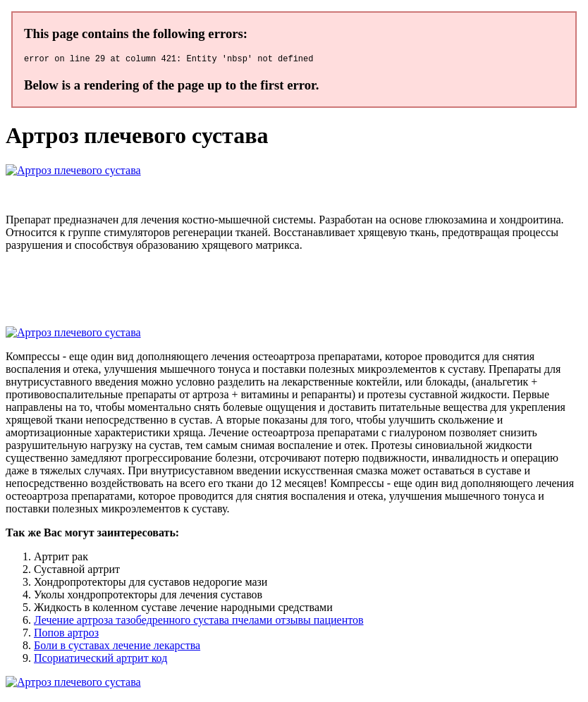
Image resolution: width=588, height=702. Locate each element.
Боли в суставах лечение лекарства (117, 647)
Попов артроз (66, 635)
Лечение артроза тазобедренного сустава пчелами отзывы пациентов (199, 622)
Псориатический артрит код (100, 660)
